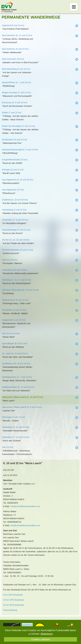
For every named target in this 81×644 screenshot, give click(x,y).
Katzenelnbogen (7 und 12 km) (16, 230)
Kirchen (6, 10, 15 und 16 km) (16, 240)
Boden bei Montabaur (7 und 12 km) (19, 126)
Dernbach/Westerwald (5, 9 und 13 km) (20, 150)
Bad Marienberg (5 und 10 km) (16, 69)
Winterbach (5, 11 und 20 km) (16, 427)
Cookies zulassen (41, 639)
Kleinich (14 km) (10, 260)
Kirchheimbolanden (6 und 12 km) (18, 250)
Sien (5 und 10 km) (11, 333)
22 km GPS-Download (13, 605)
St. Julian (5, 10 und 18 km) (15, 353)
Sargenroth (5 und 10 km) (14, 320)
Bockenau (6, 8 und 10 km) (15, 103)
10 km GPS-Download (13, 600)
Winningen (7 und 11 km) (13, 417)
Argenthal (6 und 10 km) (13, 25)
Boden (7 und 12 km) (12, 113)
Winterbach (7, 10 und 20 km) (16, 437)
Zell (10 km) (8, 447)
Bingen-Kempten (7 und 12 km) (16, 92)
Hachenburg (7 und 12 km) (14, 210)
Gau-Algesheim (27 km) (13, 190)
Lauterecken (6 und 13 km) (14, 270)
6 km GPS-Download (13, 595)
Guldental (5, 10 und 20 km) (15, 200)
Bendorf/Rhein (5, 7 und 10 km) (17, 82)
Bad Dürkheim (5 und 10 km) (15, 49)
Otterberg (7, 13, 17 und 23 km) (17, 280)
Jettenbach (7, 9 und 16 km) (15, 220)
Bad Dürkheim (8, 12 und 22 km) (17, 35)
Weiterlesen (47, 634)
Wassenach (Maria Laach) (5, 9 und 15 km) (22, 407)
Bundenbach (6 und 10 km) (15, 140)
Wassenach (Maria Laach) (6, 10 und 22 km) (23, 397)
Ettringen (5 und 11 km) (13, 170)
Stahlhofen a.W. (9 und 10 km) (16, 364)
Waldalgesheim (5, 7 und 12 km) (17, 377)
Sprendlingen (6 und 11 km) (15, 343)
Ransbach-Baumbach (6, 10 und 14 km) (20, 290)
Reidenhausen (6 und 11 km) (15, 300)
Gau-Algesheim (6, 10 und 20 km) (18, 180)
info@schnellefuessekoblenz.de (25, 506)
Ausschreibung (10, 610)
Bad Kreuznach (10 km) (13, 59)
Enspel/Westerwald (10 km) (15, 160)
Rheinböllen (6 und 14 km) (14, 310)
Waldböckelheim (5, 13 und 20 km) (18, 387)
